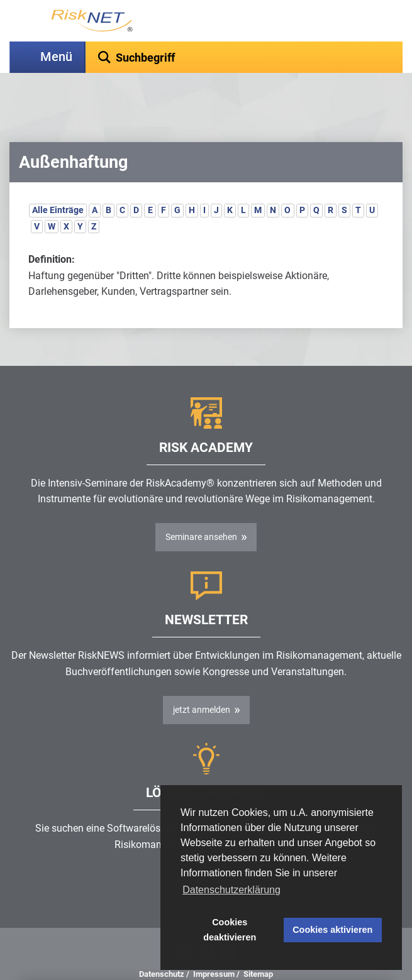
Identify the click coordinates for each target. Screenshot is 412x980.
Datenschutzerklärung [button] (231, 890)
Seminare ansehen (201, 505)
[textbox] (244, 57)
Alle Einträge (58, 179)
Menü (56, 57)
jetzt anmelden (202, 678)
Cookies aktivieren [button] (332, 930)
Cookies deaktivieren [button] (230, 930)
